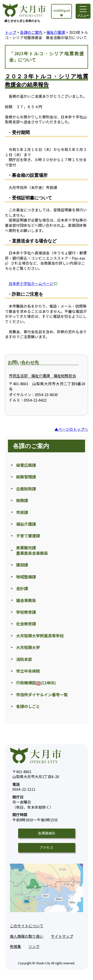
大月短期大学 (28, 647)
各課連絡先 (47, 833)
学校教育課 (26, 612)
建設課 (22, 565)
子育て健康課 (28, 536)
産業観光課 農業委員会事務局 (32, 550)
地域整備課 (26, 577)
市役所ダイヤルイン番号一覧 (42, 695)
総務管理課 (26, 477)
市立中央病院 (28, 671)
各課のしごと (28, 706)
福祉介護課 (56, 32)
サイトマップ (62, 936)
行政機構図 (36, 683)
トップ (11, 32)
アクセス (46, 847)
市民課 (22, 512)
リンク (34, 946)
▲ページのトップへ (71, 429)
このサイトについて (27, 926)
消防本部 (24, 659)
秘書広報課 (26, 465)
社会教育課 (26, 624)
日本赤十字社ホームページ (33, 283)
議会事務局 (26, 600)
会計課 (22, 588)
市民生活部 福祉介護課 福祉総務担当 (42, 376)
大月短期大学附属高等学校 (40, 636)
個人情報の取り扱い (27, 936)
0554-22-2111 (24, 787)
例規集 (15, 946)
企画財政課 (26, 489)
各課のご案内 (31, 32)
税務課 (22, 500)
